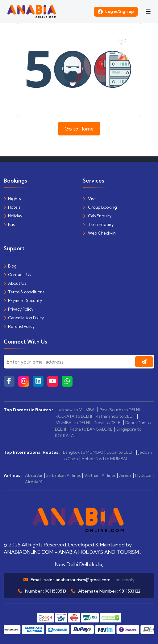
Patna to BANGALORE (91, 429)
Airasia (125, 475)
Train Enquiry (98, 224)
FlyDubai (143, 475)
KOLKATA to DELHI (74, 416)
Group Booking (100, 207)
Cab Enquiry (97, 216)
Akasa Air (34, 475)
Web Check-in (99, 233)
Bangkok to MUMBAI (83, 452)
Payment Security (23, 300)
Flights (12, 199)
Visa (89, 199)
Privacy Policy (19, 309)
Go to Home (79, 129)
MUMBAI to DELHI (73, 423)
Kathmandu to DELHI (116, 416)
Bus (9, 224)
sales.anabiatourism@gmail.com (77, 580)
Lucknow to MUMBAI (76, 410)
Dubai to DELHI (108, 423)
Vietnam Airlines (100, 475)
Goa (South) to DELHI (120, 410)
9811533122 (130, 591)
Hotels (12, 207)
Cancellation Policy (24, 318)
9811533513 (55, 591)
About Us (15, 283)
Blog (10, 266)
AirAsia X (34, 482)
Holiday (13, 216)
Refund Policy (19, 326)
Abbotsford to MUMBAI (104, 459)
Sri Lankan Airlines (63, 475)
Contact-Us (17, 275)
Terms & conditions (24, 292)
